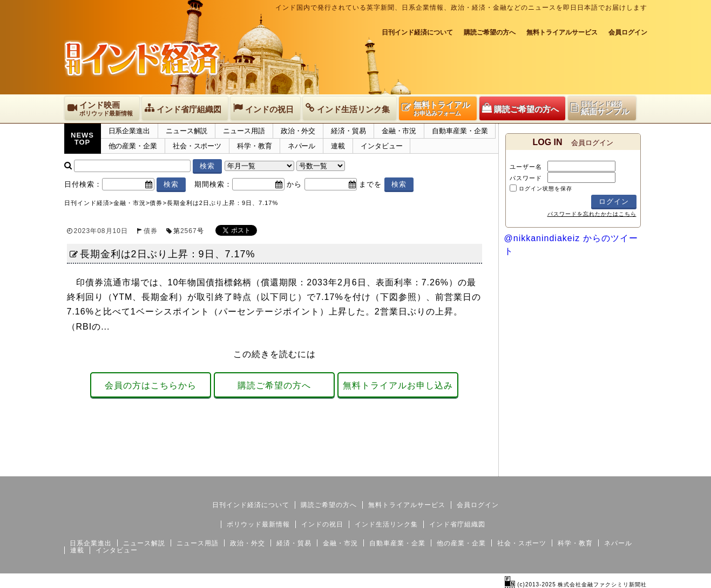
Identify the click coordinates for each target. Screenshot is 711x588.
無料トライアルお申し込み (398, 385)
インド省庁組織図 (457, 524)
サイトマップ (565, 468)
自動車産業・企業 (460, 131)
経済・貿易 (348, 131)
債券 (151, 231)
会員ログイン (628, 32)
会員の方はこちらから (151, 385)
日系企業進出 (129, 131)
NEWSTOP (82, 139)
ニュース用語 (244, 131)
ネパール (302, 146)
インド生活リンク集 (386, 524)
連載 (338, 146)
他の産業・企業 (133, 146)
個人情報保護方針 (621, 468)
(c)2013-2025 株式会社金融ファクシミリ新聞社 (576, 584)
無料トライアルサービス (562, 32)
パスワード (526, 178)
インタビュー (381, 146)
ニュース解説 (187, 131)
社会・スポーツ (197, 146)
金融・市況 (399, 131)
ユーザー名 (526, 167)
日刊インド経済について (417, 32)
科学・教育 (255, 146)
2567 (189, 231)
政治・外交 (298, 131)
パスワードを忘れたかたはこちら (592, 214)
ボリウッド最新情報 (258, 524)
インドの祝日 (322, 524)
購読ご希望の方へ (490, 32)
